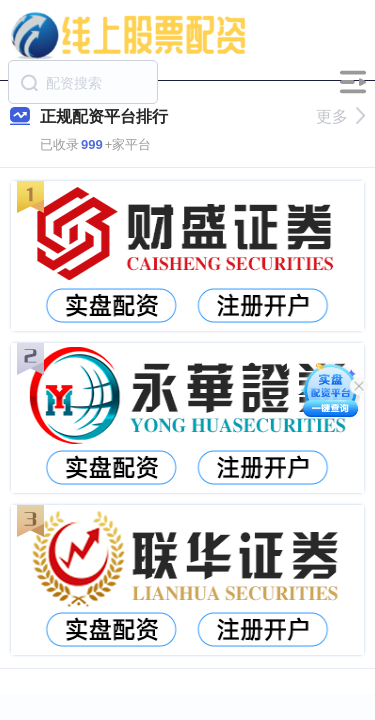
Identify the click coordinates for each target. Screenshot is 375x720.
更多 (340, 116)
